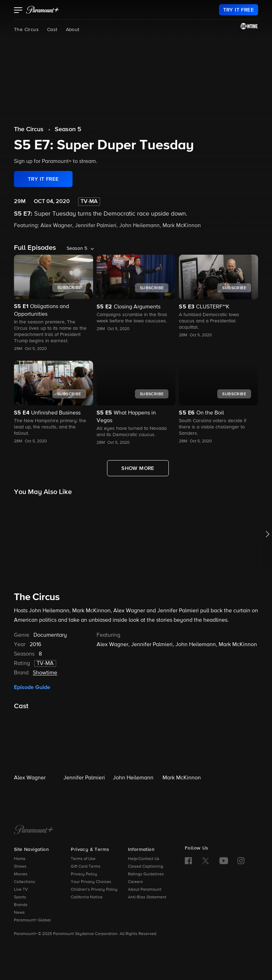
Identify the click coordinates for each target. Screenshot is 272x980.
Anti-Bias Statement (147, 897)
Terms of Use (83, 859)
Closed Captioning (146, 867)
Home (20, 859)
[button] (18, 11)
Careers (135, 882)
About (73, 30)
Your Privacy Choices (91, 882)
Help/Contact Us (144, 859)
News (19, 913)
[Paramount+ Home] (34, 830)
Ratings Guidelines (146, 874)
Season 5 (68, 129)
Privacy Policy (84, 874)
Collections (25, 882)
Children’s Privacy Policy (94, 890)
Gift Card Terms (86, 867)
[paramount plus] (43, 10)
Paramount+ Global (32, 920)
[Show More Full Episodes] (138, 468)
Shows (20, 867)
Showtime (45, 673)
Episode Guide (32, 687)
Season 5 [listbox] (77, 248)
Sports (20, 897)
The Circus (26, 30)
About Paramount (145, 890)
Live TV (21, 890)
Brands (21, 905)
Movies (21, 874)
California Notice (87, 897)
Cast (52, 30)
